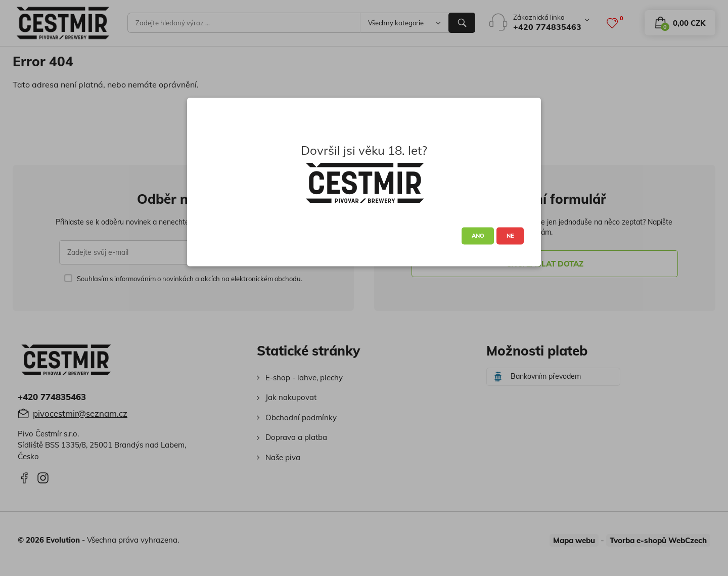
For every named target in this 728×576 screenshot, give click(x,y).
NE (510, 236)
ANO (478, 236)
